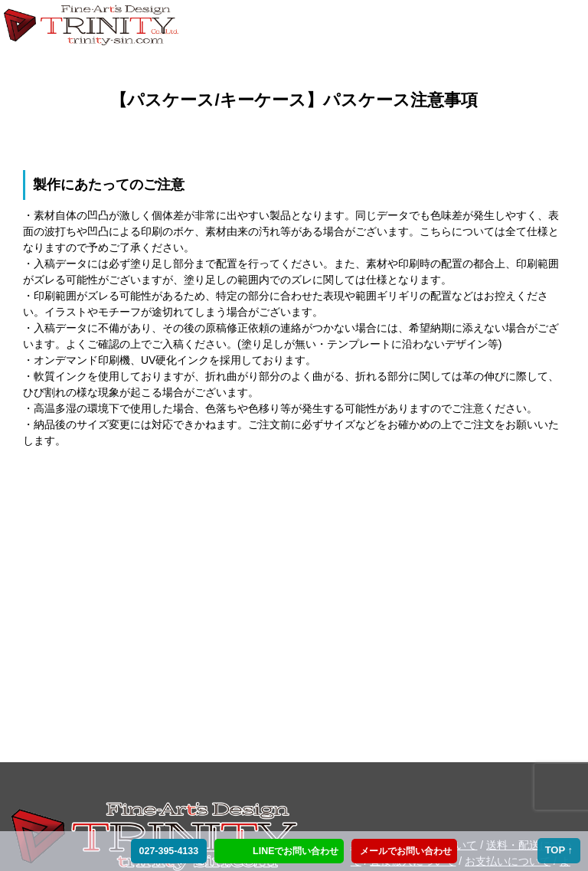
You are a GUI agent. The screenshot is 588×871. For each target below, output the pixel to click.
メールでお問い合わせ (404, 851)
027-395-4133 (167, 851)
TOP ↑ (559, 850)
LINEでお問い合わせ (296, 851)
